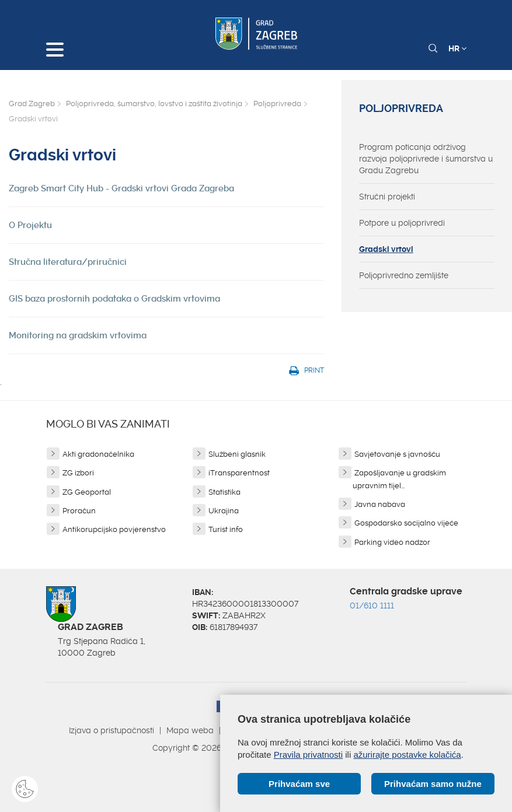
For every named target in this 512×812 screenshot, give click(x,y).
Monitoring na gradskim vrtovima (78, 335)
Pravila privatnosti (308, 755)
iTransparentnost (239, 473)
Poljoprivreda (277, 104)
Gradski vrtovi (386, 249)
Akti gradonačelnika (98, 454)
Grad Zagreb (32, 104)
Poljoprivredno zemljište (404, 275)
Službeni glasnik (237, 454)
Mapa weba (190, 730)
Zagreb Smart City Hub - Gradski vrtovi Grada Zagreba (121, 188)
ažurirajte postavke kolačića (407, 755)
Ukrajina (224, 511)
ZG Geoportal (87, 492)
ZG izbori (78, 473)
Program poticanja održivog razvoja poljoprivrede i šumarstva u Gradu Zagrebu (426, 159)
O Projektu (30, 225)
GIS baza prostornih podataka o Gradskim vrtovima (114, 299)
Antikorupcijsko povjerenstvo (114, 529)
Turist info (226, 529)
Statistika (224, 492)
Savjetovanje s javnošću (397, 454)
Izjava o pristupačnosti (112, 730)
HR (457, 48)
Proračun (79, 511)
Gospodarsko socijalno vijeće (406, 523)
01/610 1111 (372, 605)
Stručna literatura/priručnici (68, 262)
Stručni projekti (387, 197)
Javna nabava (380, 504)
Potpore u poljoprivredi (402, 223)
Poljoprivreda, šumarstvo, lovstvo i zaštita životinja (154, 104)
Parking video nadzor (392, 542)
